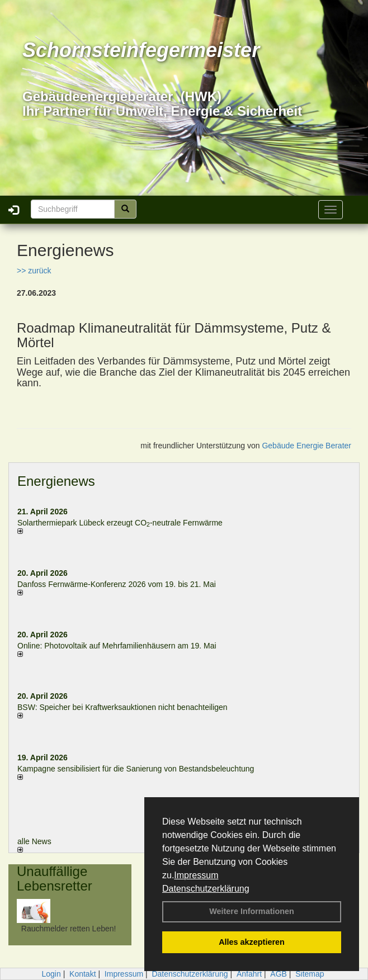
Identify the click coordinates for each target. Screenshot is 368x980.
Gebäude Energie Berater (306, 446)
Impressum (196, 875)
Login (51, 974)
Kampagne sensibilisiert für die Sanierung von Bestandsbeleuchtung (136, 769)
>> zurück (34, 271)
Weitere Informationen (252, 911)
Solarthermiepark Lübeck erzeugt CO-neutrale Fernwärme (120, 523)
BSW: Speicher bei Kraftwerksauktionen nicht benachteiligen (122, 707)
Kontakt (82, 974)
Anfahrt (249, 974)
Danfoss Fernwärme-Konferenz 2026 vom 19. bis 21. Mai (117, 584)
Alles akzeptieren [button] (252, 942)
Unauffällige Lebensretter (55, 879)
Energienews (56, 481)
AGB (279, 974)
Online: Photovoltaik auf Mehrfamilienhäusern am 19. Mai (117, 646)
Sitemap (310, 974)
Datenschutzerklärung (206, 889)
